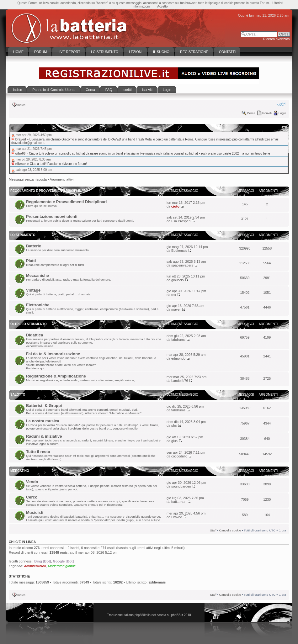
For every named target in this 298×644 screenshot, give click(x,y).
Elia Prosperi (181, 221)
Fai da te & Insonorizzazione (53, 354)
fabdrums (178, 340)
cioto (175, 206)
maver (176, 309)
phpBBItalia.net (145, 615)
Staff (213, 530)
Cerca (251, 113)
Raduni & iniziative (44, 436)
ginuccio (178, 280)
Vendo (32, 482)
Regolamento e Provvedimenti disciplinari (48, 191)
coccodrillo (179, 456)
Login (282, 113)
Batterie (34, 246)
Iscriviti (267, 113)
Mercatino (20, 471)
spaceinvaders (182, 265)
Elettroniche (38, 305)
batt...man (179, 502)
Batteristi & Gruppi (44, 406)
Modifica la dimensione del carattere (282, 104)
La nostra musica (43, 421)
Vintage (33, 290)
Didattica (35, 335)
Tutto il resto (38, 452)
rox (174, 295)
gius (174, 441)
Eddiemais (179, 251)
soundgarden (181, 486)
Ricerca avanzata (277, 39)
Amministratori (35, 566)
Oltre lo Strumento (29, 324)
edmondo (178, 358)
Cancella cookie (230, 530)
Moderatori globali (62, 566)
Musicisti (35, 512)
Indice (21, 105)
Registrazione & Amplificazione (56, 376)
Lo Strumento (23, 235)
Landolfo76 (180, 381)
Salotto (18, 395)
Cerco (32, 497)
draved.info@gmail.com (28, 143)
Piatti (31, 261)
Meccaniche (37, 275)
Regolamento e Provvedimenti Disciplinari (66, 202)
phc (174, 425)
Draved (177, 517)
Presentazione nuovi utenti (52, 216)
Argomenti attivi (61, 179)
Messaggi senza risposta (28, 179)
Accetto (162, 6)
